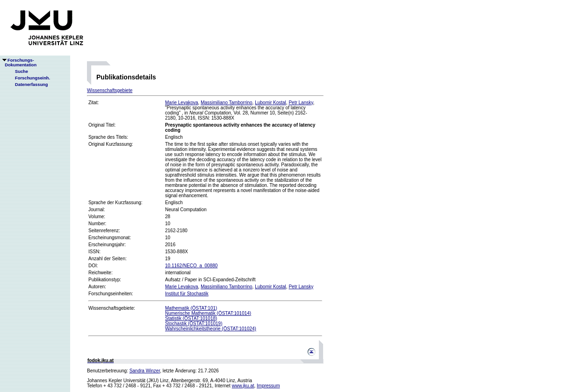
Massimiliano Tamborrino (226, 103)
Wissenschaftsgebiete (110, 90)
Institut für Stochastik (187, 294)
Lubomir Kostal (270, 103)
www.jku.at (243, 386)
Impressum (268, 386)
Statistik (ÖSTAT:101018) (191, 318)
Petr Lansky (301, 103)
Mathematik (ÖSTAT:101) (191, 308)
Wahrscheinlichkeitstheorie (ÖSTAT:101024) (211, 329)
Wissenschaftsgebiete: (112, 308)
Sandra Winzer (145, 371)
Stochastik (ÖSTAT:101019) (194, 324)
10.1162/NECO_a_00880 (191, 266)
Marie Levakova (182, 103)
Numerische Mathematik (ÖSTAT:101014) (208, 313)
